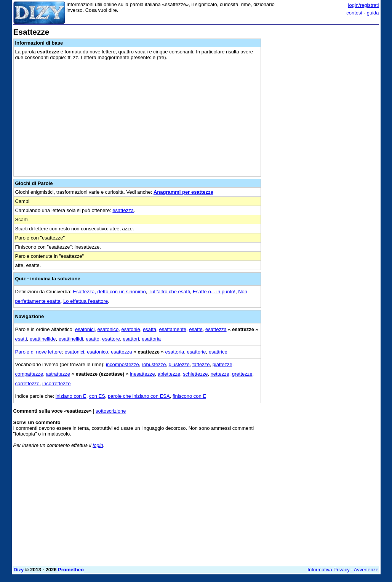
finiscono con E (189, 396)
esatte (196, 329)
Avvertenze (366, 570)
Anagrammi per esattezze (183, 192)
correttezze (27, 383)
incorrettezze (56, 383)
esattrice (218, 352)
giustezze (179, 364)
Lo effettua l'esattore (86, 301)
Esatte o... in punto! (214, 292)
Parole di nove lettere (39, 352)
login (98, 445)
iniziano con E (71, 396)
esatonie (130, 329)
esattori (131, 339)
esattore (111, 339)
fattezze (201, 364)
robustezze (154, 364)
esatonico (108, 329)
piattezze (222, 364)
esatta (150, 329)
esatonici (85, 329)
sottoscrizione (111, 411)
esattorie (197, 352)
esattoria (151, 339)
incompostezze (122, 364)
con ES (97, 396)
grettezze (242, 374)
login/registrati (364, 5)
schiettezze (195, 374)
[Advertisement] (322, 76)
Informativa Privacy (329, 570)
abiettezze (169, 374)
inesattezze (142, 374)
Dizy (19, 570)
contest (354, 13)
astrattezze (58, 374)
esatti (21, 339)
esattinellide (43, 339)
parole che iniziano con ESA (139, 396)
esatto (92, 339)
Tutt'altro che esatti (169, 292)
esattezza (123, 210)
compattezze (29, 374)
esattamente (173, 329)
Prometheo (71, 570)
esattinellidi (71, 339)
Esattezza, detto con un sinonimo (109, 292)
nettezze (220, 374)
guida (373, 13)
